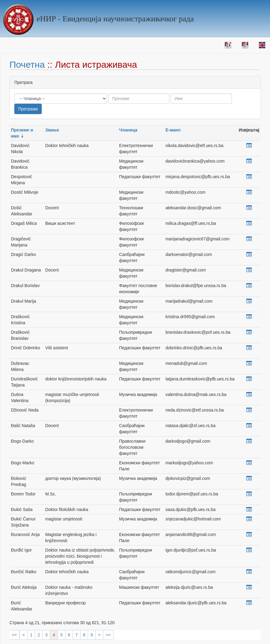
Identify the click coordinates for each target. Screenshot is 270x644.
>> (108, 635)
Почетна (27, 65)
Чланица (128, 130)
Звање (52, 130)
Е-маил (173, 130)
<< (14, 635)
